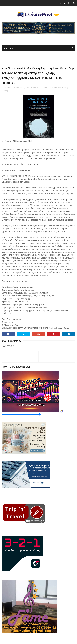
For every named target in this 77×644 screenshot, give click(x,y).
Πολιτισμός (6, 91)
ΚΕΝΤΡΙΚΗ (8, 48)
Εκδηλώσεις (49, 88)
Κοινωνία (58, 88)
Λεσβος (65, 88)
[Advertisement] (34, 39)
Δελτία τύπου (38, 88)
